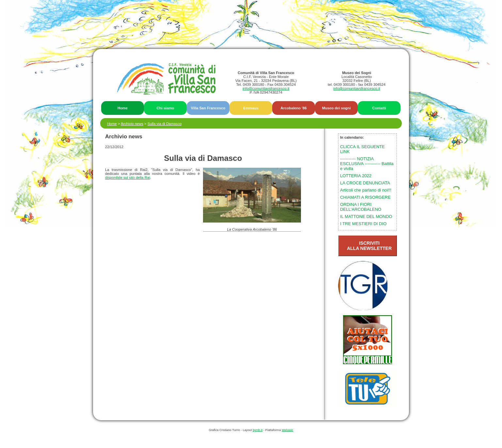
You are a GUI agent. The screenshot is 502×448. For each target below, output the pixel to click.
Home (123, 108)
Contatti (379, 108)
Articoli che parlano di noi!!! (366, 190)
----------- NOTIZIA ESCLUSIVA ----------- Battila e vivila (367, 164)
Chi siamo (165, 108)
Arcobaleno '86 (294, 108)
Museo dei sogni (337, 108)
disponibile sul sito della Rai (127, 178)
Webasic (288, 430)
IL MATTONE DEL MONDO (366, 216)
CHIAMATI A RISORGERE (365, 197)
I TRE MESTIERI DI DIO (363, 224)
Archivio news (132, 124)
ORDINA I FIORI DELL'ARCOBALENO (361, 207)
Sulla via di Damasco (165, 124)
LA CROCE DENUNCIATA (365, 183)
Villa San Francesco (208, 108)
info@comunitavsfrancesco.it (266, 88)
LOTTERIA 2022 (356, 176)
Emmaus (251, 108)
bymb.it (258, 430)
